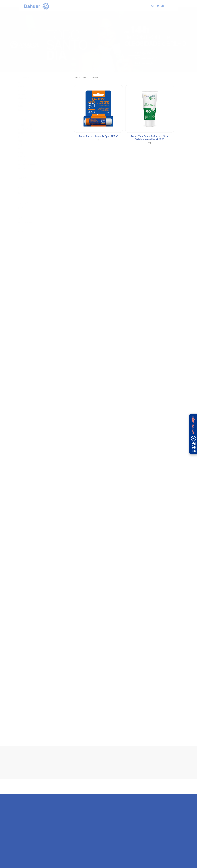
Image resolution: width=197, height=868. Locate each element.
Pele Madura (29, 94)
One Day (27, 178)
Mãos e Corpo (29, 87)
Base (26, 137)
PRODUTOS (85, 78)
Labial (26, 106)
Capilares (27, 90)
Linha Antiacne (30, 98)
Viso (25, 141)
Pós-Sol (27, 168)
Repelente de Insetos (33, 222)
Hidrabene (29, 78)
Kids (25, 149)
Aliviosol (29, 203)
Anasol (27, 120)
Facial (26, 133)
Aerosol (27, 157)
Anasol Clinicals (30, 129)
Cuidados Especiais (32, 164)
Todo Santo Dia (30, 125)
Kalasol (28, 188)
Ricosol (28, 232)
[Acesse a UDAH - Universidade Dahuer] (193, 434)
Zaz (25, 218)
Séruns (26, 102)
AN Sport (27, 153)
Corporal (27, 145)
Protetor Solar (30, 110)
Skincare (27, 83)
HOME (76, 78)
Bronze (26, 160)
